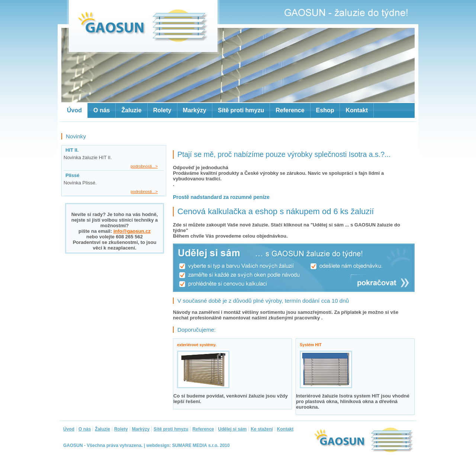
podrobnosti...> (144, 166)
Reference (290, 110)
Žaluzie (131, 110)
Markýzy (195, 110)
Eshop (325, 110)
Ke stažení (262, 429)
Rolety (162, 110)
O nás (102, 110)
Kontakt (357, 110)
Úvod (74, 110)
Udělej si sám (232, 429)
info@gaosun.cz (132, 231)
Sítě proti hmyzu (241, 110)
